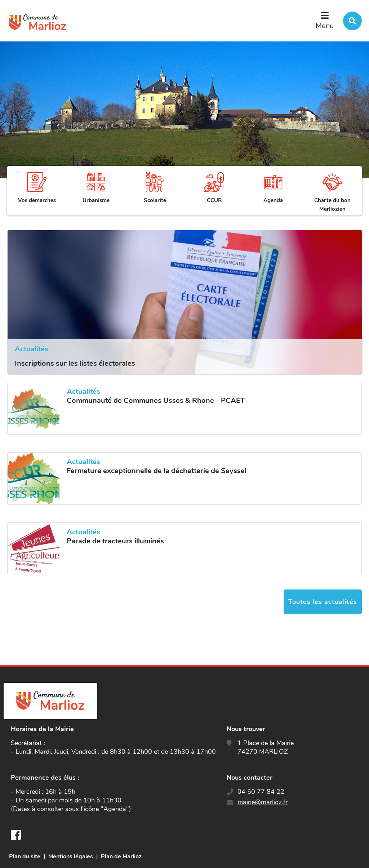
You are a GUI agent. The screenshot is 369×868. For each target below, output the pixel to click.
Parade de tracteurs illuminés (115, 541)
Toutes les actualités (323, 602)
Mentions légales (71, 856)
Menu (325, 26)
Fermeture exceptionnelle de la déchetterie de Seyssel (157, 471)
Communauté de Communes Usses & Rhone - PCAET (156, 401)
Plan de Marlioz (121, 856)
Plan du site (25, 856)
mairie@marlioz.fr (263, 802)
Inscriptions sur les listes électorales (75, 363)
